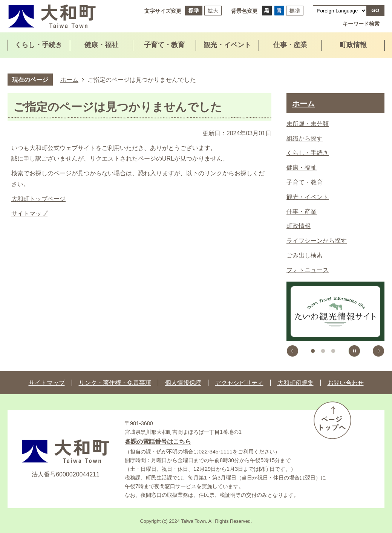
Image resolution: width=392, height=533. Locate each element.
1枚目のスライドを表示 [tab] (313, 351)
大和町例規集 (296, 383)
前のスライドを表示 (292, 351)
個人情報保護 (183, 383)
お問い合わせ (346, 383)
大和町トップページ (38, 199)
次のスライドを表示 (378, 351)
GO (375, 10)
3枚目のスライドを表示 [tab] (333, 351)
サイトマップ (29, 214)
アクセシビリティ (239, 383)
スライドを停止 (354, 351)
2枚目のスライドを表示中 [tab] (323, 351)
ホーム (69, 80)
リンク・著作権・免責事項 (115, 383)
